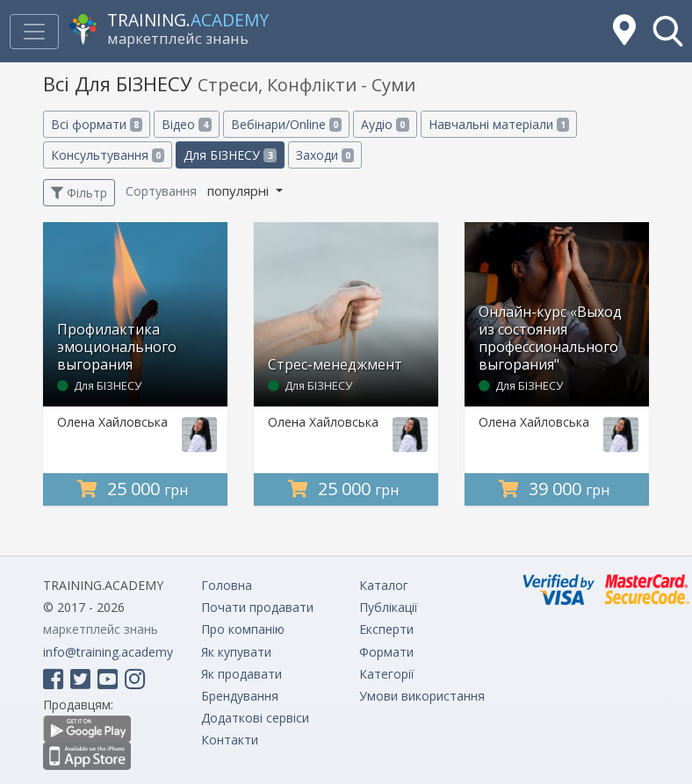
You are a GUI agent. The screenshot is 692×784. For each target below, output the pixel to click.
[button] (668, 31)
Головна (227, 585)
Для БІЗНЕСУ (230, 155)
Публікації (389, 607)
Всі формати (97, 124)
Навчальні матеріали (499, 124)
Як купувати (236, 652)
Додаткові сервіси (255, 718)
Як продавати (241, 674)
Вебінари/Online (286, 124)
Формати (386, 652)
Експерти (386, 629)
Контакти (230, 740)
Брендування (240, 696)
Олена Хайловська (112, 422)
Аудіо (385, 124)
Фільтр (79, 193)
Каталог (384, 585)
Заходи (325, 155)
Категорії (387, 674)
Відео (186, 124)
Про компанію (243, 629)
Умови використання (422, 696)
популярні (240, 191)
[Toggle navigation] (34, 32)
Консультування (108, 155)
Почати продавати (257, 607)
